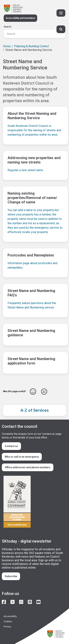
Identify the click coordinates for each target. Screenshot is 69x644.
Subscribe (11, 576)
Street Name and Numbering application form (31, 361)
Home (7, 46)
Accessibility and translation (20, 18)
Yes (33, 392)
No (44, 392)
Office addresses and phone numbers (28, 467)
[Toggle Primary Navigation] (61, 13)
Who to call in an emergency (22, 457)
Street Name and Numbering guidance (31, 333)
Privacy (7, 627)
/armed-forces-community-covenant (33, 502)
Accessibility (10, 616)
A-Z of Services (35, 410)
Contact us (11, 446)
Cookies (8, 621)
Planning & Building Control (31, 46)
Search (7, 27)
